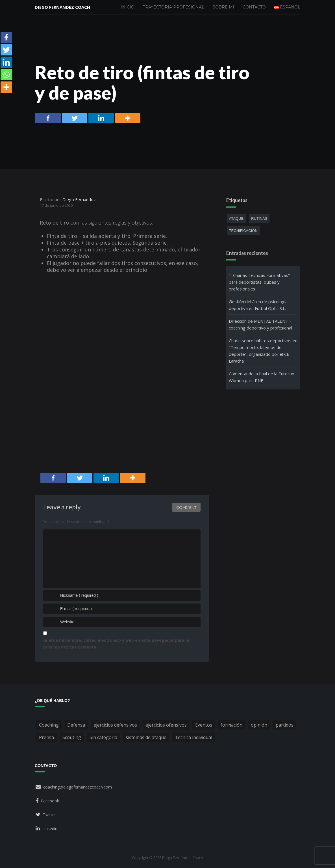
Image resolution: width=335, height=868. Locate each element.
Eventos (204, 725)
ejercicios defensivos (115, 725)
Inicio (128, 7)
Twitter (49, 815)
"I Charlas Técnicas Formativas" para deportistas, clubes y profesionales (259, 282)
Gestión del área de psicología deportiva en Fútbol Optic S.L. (258, 305)
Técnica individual (193, 737)
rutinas (259, 218)
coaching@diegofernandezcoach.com (78, 787)
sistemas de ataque (146, 737)
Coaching (49, 725)
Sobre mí (223, 7)
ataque (236, 218)
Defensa (76, 725)
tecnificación (243, 231)
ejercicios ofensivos (166, 725)
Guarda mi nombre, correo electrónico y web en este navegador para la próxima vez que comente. (116, 644)
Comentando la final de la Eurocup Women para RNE (262, 377)
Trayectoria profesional (174, 7)
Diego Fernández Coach (62, 7)
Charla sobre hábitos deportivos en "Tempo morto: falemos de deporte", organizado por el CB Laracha (263, 351)
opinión (259, 725)
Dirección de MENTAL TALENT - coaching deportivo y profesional (260, 324)
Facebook (50, 801)
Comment (186, 507)
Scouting (72, 737)
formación (231, 725)
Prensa (46, 737)
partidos (285, 725)
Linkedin (50, 829)
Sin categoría (103, 737)
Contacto (254, 7)
